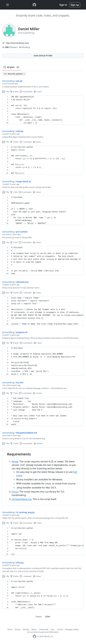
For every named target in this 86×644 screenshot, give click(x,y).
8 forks (14, 92)
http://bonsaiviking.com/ (17, 43)
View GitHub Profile (43, 56)
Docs (53, 629)
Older (48, 617)
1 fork (14, 192)
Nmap (15, 461)
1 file (6, 92)
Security (26, 629)
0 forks (14, 293)
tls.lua (15, 492)
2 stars (38, 343)
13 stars (37, 393)
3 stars (37, 192)
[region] (43, 110)
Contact (60, 629)
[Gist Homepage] (34, 5)
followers (10, 47)
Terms (10, 629)
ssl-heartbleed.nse (22, 499)
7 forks (14, 443)
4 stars (37, 142)
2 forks (14, 142)
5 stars (38, 92)
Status (34, 629)
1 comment (26, 142)
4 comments (26, 92)
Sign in (63, 5)
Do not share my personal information (43, 632)
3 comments (26, 443)
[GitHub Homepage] (34, 636)
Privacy (17, 629)
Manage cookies (72, 629)
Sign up (75, 5)
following (25, 47)
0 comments (25, 192)
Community (44, 629)
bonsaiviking (8, 81)
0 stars (37, 242)
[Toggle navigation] (8, 5)
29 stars (38, 443)
